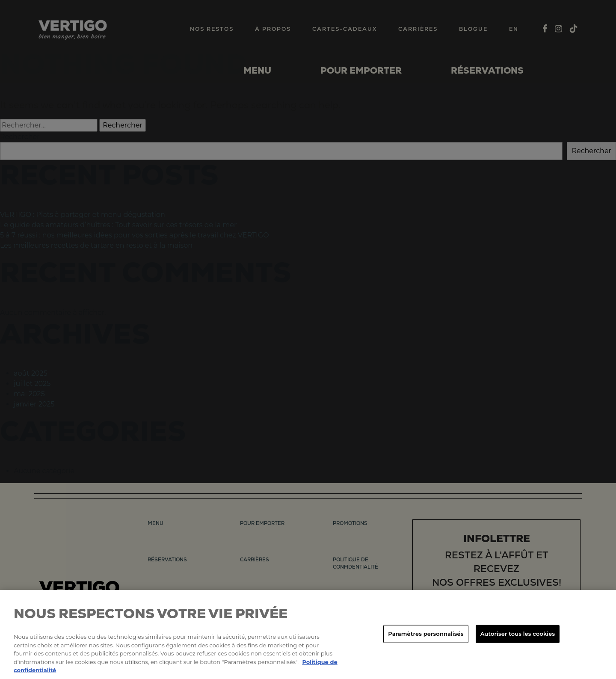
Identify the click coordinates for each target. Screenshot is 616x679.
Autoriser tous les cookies (518, 634)
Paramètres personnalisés (426, 634)
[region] (308, 635)
